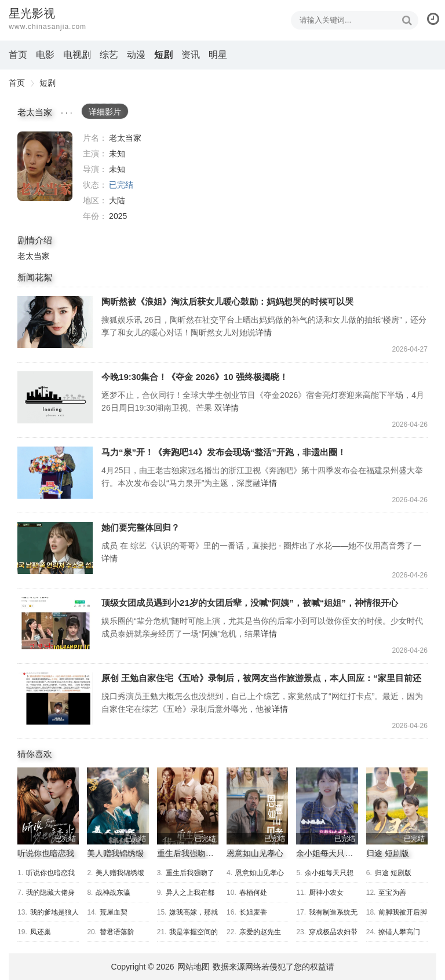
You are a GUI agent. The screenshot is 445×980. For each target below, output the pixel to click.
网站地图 (194, 967)
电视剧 (77, 55)
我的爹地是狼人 (54, 912)
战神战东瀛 (113, 893)
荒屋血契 (114, 912)
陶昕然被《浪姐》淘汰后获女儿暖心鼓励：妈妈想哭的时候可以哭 (55, 322)
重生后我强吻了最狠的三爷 (206, 853)
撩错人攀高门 (399, 932)
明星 (218, 55)
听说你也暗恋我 (46, 853)
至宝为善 (392, 893)
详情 (264, 332)
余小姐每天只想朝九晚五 (341, 853)
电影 (45, 55)
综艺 (109, 55)
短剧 (163, 55)
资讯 (191, 55)
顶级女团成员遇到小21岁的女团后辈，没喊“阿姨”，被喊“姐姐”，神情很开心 (55, 623)
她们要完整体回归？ (55, 548)
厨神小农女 (326, 893)
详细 (105, 112)
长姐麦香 (253, 912)
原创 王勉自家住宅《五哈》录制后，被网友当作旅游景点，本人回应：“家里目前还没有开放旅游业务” (55, 699)
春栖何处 (253, 893)
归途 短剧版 (388, 853)
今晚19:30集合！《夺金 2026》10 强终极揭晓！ (55, 397)
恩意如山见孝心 (255, 853)
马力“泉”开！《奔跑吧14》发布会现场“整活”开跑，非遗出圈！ (55, 473)
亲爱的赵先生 (260, 932)
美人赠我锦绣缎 (115, 853)
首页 (18, 55)
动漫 (136, 55)
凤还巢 (41, 932)
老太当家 (45, 166)
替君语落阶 (117, 932)
